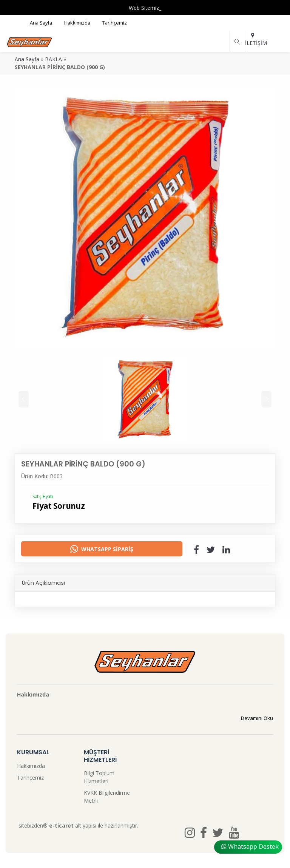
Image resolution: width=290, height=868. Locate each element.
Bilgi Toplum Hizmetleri (99, 777)
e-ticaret (61, 826)
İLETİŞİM (252, 39)
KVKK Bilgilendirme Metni (107, 797)
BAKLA (53, 59)
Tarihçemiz (30, 778)
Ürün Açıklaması (43, 583)
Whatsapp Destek (250, 846)
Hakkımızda (31, 766)
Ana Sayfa (27, 59)
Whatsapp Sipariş (102, 549)
